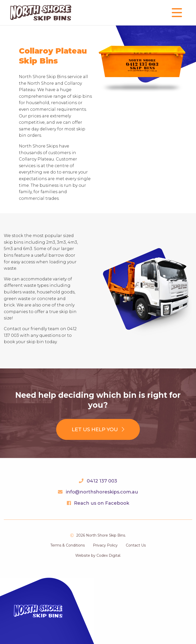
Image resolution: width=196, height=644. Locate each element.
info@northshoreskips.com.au (102, 492)
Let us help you (98, 429)
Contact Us (136, 545)
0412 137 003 (102, 481)
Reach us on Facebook (102, 503)
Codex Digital (108, 555)
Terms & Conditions (68, 545)
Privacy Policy (105, 545)
